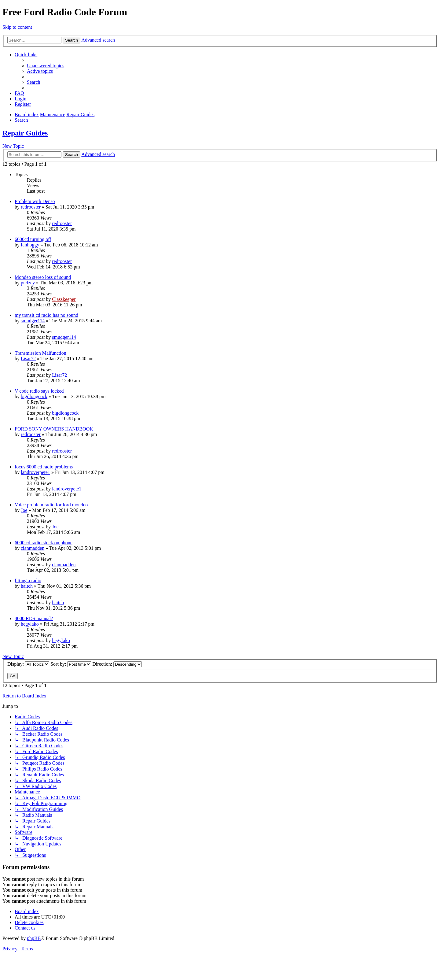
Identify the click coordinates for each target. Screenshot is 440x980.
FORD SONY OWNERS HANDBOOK (54, 429)
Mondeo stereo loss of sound (43, 277)
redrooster (31, 207)
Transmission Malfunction (40, 353)
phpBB (34, 938)
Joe (24, 510)
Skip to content (17, 27)
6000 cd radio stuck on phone (44, 543)
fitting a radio (28, 581)
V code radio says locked (39, 391)
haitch (27, 586)
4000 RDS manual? (34, 618)
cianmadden (33, 548)
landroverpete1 (35, 472)
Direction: (117, 664)
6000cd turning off (33, 239)
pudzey (28, 283)
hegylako (30, 624)
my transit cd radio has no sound (46, 315)
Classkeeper (64, 299)
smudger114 (33, 321)
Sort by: (71, 664)
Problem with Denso (35, 201)
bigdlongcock (34, 396)
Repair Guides (25, 133)
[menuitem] (46, 66)
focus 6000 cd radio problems (44, 467)
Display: (28, 664)
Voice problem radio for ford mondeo (51, 505)
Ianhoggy (30, 245)
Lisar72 (28, 359)
